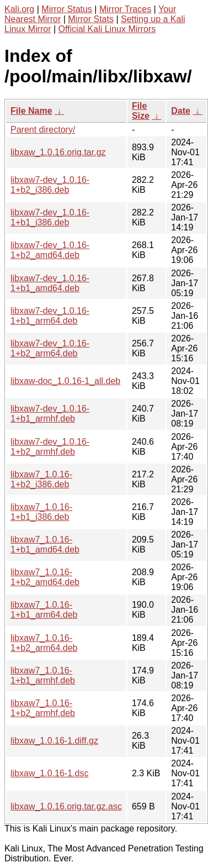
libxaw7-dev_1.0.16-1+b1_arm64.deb (50, 316)
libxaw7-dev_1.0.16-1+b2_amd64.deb (50, 250)
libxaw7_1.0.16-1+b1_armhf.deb (43, 675)
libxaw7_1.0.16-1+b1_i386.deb (41, 512)
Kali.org (19, 9)
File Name (31, 111)
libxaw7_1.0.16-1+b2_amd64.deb (45, 577)
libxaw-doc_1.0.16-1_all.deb (65, 381)
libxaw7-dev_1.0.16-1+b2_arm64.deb (50, 348)
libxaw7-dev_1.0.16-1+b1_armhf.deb (50, 414)
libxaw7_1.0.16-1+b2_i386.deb (41, 479)
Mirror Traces (125, 9)
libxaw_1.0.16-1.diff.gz (54, 741)
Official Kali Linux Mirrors (107, 29)
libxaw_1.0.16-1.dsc (49, 773)
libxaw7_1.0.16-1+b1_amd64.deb (45, 545)
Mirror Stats (91, 19)
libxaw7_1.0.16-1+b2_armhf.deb (43, 708)
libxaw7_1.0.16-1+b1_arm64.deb (44, 610)
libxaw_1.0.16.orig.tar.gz (58, 152)
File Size (141, 111)
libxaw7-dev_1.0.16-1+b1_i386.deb (50, 217)
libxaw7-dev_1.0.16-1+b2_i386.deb (50, 185)
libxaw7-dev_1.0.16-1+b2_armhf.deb (50, 447)
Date (181, 111)
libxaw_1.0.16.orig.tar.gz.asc (66, 806)
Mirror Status (67, 9)
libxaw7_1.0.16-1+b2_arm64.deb (44, 643)
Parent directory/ (43, 130)
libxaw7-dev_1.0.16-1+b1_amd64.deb (50, 283)
